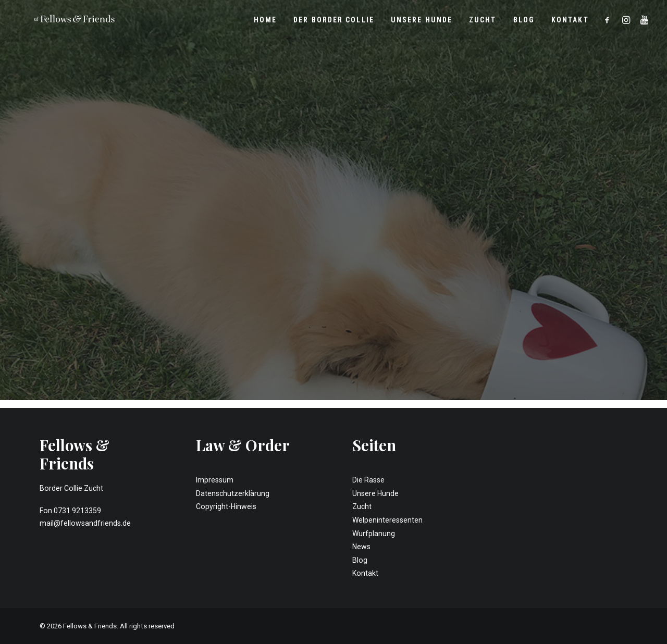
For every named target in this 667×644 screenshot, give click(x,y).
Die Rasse (368, 480)
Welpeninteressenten (387, 520)
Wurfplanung (374, 534)
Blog (524, 23)
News (361, 547)
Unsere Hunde (422, 23)
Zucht (483, 23)
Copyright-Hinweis (226, 506)
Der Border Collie (334, 23)
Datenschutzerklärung (233, 493)
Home (265, 23)
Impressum (215, 480)
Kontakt (570, 23)
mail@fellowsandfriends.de (85, 523)
